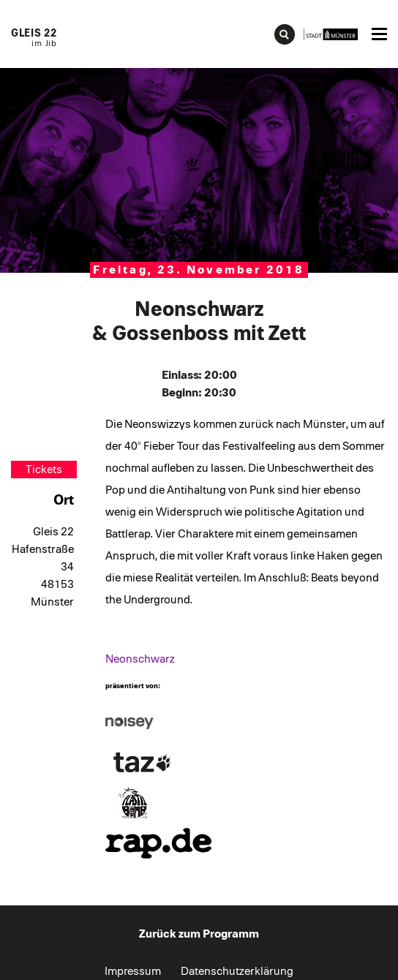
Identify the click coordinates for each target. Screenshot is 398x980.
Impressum (133, 971)
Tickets (44, 470)
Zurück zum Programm (199, 934)
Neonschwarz (140, 659)
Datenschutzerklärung (237, 971)
